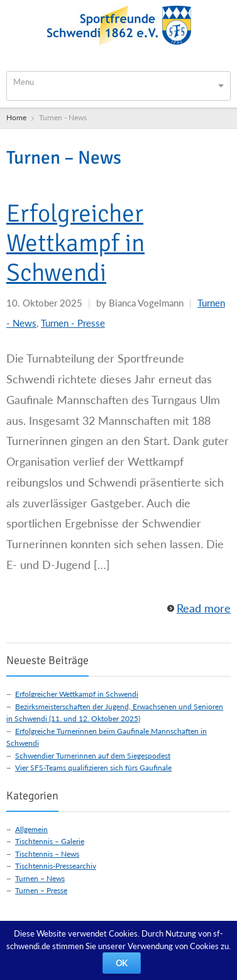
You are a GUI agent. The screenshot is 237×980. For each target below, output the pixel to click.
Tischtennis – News (47, 854)
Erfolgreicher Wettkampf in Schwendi (75, 243)
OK (122, 963)
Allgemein (31, 829)
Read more (204, 608)
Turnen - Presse (73, 323)
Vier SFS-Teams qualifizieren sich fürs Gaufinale (93, 768)
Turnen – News (40, 878)
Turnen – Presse (41, 890)
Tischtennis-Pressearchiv (56, 866)
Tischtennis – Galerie (50, 841)
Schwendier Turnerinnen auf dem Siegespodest (93, 756)
